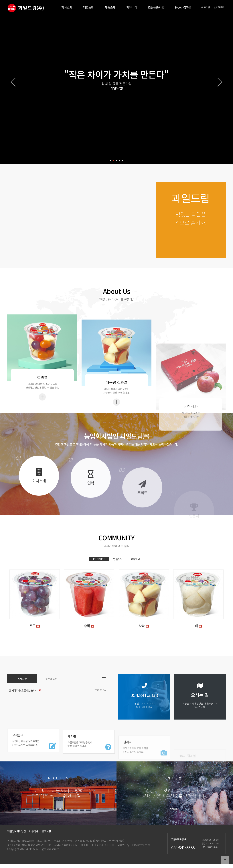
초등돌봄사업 (156, 7)
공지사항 (22, 679)
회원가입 (219, 7)
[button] (111, 160)
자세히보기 (58, 809)
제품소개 (110, 7)
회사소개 (67, 7)
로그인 (206, 7)
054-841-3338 (183, 848)
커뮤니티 (132, 7)
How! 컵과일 (183, 7)
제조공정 (88, 7)
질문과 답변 (51, 679)
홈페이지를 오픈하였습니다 (23, 691)
